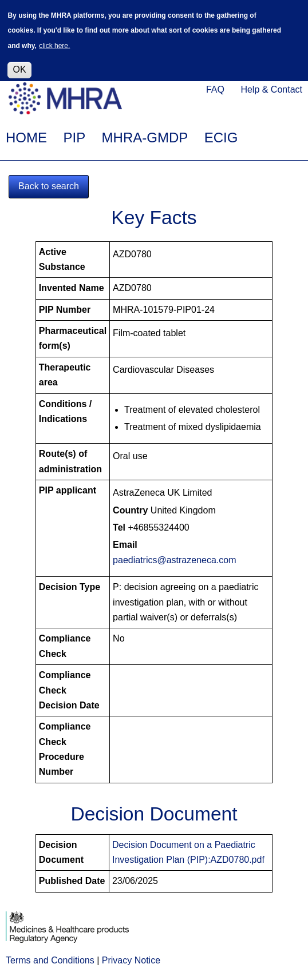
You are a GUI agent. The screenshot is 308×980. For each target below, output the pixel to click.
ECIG (221, 138)
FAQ (215, 89)
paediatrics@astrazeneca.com (174, 560)
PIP (74, 138)
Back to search (49, 186)
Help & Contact (271, 89)
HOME (26, 138)
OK (19, 67)
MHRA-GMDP (145, 138)
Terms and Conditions (50, 960)
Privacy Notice (131, 960)
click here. (54, 43)
